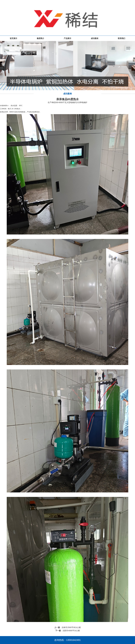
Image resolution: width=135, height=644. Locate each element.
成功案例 (95, 38)
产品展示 (67, 38)
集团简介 (40, 38)
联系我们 (122, 38)
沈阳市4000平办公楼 (71, 631)
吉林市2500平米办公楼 (71, 627)
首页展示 (13, 38)
